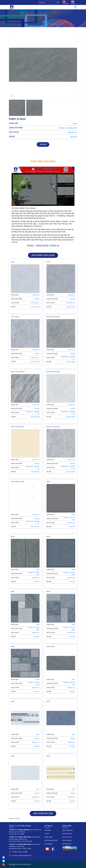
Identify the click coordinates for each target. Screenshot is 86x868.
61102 (48, 262)
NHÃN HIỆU (14, 123)
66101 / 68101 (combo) (18, 482)
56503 (13, 537)
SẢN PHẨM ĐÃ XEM (43, 813)
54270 (13, 756)
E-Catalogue (48, 844)
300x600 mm (72, 132)
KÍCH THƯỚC (14, 132)
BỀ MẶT (12, 137)
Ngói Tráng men (68, 830)
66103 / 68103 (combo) (18, 427)
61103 (13, 262)
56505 (13, 647)
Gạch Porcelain (67, 834)
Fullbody (63, 128)
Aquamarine (36, 295)
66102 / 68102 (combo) (53, 427)
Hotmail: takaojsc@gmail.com (22, 855)
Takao (75, 123)
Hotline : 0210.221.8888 (20, 852)
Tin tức (47, 834)
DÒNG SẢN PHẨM (16, 128)
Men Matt (74, 137)
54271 (48, 701)
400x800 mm (36, 742)
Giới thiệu (48, 830)
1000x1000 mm (35, 303)
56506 (48, 482)
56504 (48, 592)
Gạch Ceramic (67, 844)
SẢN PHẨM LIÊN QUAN (43, 255)
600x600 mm (66, 357)
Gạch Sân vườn (67, 837)
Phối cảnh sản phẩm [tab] (43, 161)
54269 (48, 756)
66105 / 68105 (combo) (18, 372)
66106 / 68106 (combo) (53, 317)
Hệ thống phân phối (51, 840)
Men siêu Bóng (35, 307)
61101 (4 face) (15, 317)
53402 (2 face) (51, 647)
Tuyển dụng (48, 837)
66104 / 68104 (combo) (53, 372)
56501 (13, 592)
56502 (48, 537)
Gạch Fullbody (67, 840)
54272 (13, 701)
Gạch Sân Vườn (72, 128)
